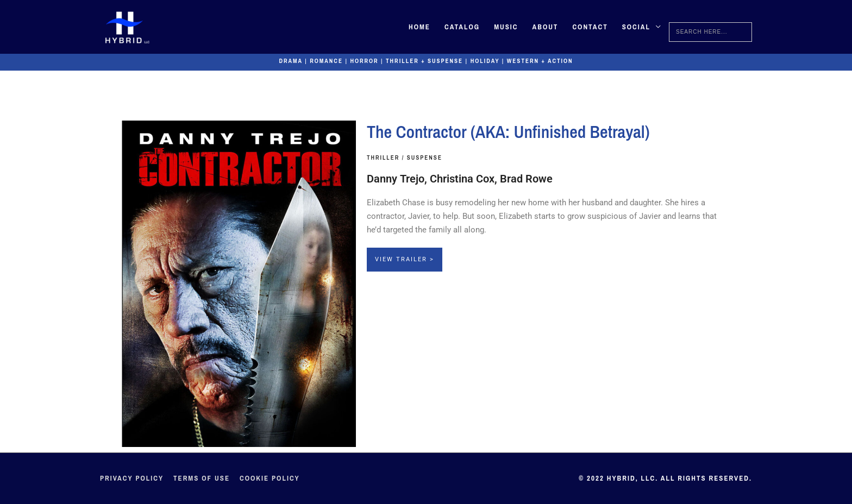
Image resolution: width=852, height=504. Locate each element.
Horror (364, 61)
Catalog (462, 27)
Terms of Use (202, 478)
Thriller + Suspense (424, 61)
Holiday (485, 61)
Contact (590, 27)
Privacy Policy (132, 478)
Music (506, 27)
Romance (326, 61)
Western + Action (540, 61)
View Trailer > (405, 259)
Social (636, 27)
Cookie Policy (270, 478)
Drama (291, 61)
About (545, 27)
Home (419, 27)
